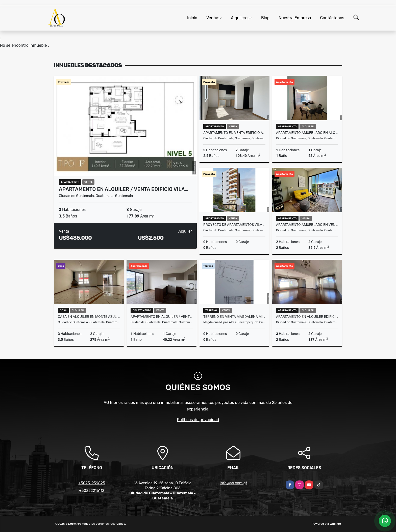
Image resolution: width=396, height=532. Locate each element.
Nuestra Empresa (295, 18)
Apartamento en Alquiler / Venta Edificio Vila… (124, 189)
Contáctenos (332, 18)
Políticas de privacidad (198, 420)
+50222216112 (92, 491)
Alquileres (240, 18)
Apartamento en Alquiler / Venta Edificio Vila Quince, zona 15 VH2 (162, 317)
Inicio (192, 18)
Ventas (213, 18)
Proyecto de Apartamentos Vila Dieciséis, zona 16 (234, 225)
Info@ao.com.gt (233, 483)
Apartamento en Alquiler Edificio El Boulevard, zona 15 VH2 (307, 317)
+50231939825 (92, 483)
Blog (265, 18)
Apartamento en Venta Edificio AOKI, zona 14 (234, 133)
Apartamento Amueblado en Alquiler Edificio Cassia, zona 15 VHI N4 (307, 133)
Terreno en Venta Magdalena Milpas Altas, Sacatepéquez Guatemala (234, 317)
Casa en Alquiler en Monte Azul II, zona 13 (89, 317)
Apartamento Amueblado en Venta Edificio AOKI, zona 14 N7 (307, 225)
